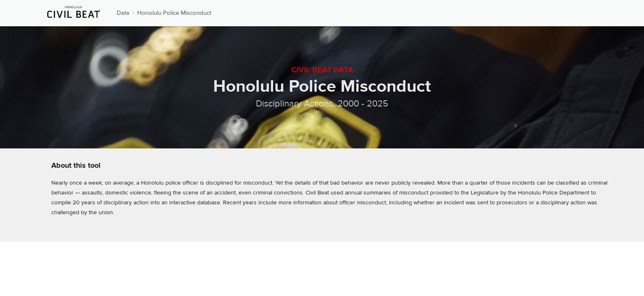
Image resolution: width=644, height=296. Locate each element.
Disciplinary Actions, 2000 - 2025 (322, 104)
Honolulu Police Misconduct (174, 13)
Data (123, 13)
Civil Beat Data (322, 70)
